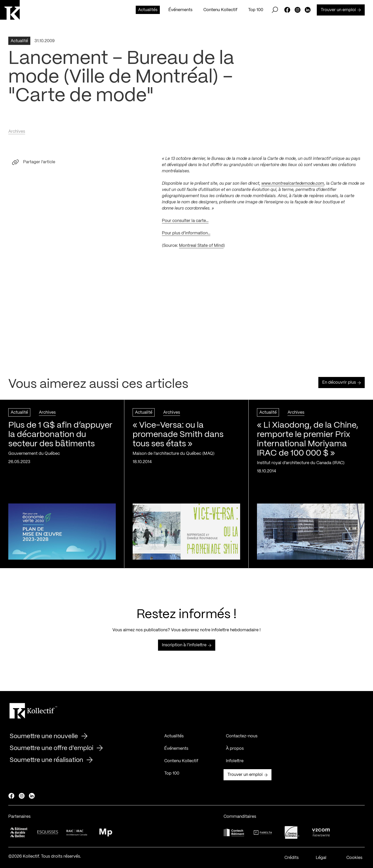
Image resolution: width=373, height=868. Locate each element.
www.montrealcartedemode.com (293, 185)
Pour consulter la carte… (185, 222)
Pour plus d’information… (186, 235)
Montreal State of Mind (201, 247)
